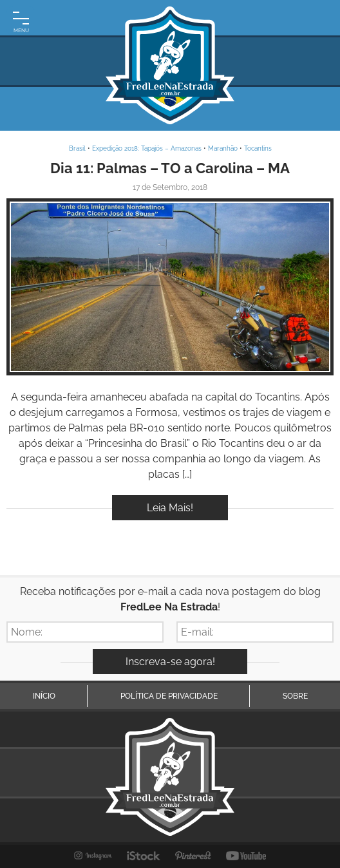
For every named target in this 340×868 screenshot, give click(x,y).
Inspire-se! (170, 287)
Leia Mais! (170, 508)
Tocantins (258, 148)
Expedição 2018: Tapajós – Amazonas (147, 148)
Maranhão (223, 148)
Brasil (77, 148)
